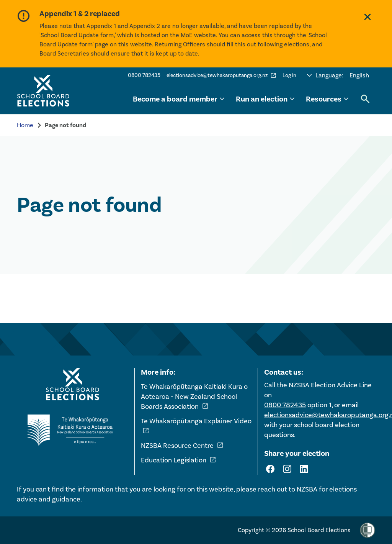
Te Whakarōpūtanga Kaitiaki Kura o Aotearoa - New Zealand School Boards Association (194, 397)
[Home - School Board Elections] (72, 384)
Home (25, 125)
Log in (289, 75)
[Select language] (338, 75)
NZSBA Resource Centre (182, 446)
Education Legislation (179, 460)
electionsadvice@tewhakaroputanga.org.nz (221, 75)
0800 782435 (144, 75)
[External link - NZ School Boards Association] (72, 430)
